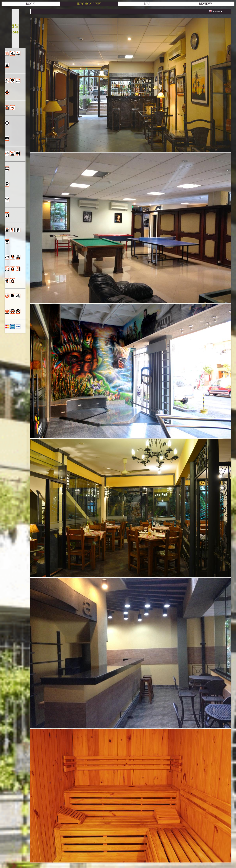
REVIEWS (206, 4)
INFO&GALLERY (89, 4)
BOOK (30, 4)
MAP (147, 4)
